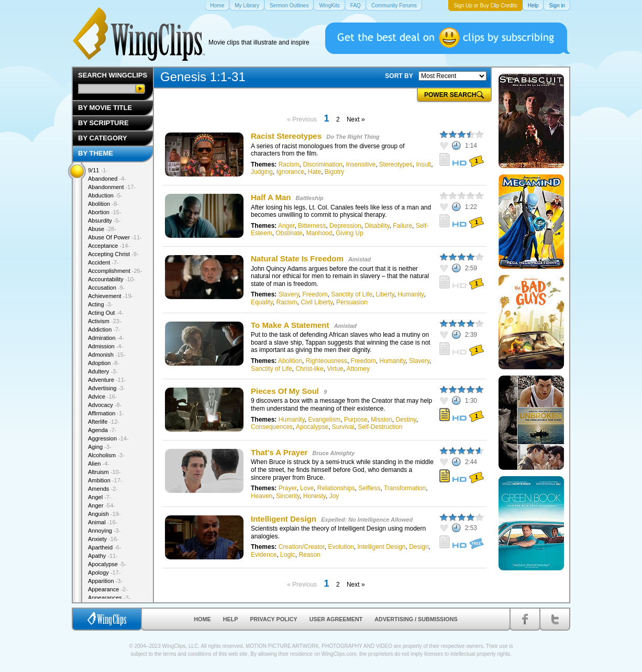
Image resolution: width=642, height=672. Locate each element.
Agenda (102, 430)
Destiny (406, 420)
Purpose (356, 420)
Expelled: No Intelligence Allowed (367, 520)
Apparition (105, 581)
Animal (103, 522)
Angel (100, 497)
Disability (377, 226)
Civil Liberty (317, 302)
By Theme (96, 153)
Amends (103, 489)
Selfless (369, 488)
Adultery (103, 371)
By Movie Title (105, 108)
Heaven (262, 496)
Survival (343, 427)
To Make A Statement (290, 325)
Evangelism (324, 420)
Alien (99, 464)
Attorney (358, 369)
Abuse (102, 229)
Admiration (106, 338)
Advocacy (105, 405)
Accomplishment (115, 271)
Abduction (105, 195)
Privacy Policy (274, 619)
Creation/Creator (302, 547)
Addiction (104, 329)
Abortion (105, 212)
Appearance (108, 589)
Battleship (310, 198)
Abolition (290, 361)
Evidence (264, 555)
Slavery (289, 294)
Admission (106, 346)
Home (202, 619)
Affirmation (106, 413)
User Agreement (336, 619)
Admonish (107, 355)
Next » (356, 119)
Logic (288, 555)
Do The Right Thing (353, 137)
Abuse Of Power (115, 237)
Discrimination (322, 164)
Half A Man (271, 197)
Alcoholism (106, 455)
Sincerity (288, 496)
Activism (105, 321)
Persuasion (352, 302)
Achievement (110, 296)
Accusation (106, 288)
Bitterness (312, 226)
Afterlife (104, 422)
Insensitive (361, 164)
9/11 (98, 170)
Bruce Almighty (334, 453)
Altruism (104, 472)
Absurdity (104, 221)
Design (419, 547)
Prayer (288, 488)
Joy (334, 496)
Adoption (104, 363)
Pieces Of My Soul (285, 391)
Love (307, 488)
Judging (262, 172)
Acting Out (106, 313)
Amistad (359, 259)
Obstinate (289, 233)
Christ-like (309, 369)
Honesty (314, 496)
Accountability (112, 279)
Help (231, 619)
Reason (309, 555)
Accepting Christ (113, 254)
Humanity (411, 294)
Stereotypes (396, 164)
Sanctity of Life (352, 294)
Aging (100, 447)
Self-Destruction (380, 427)
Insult (424, 164)
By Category (103, 138)
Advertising (107, 388)
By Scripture (103, 123)
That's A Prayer (279, 452)
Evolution (341, 547)
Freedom (315, 294)
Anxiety (103, 539)
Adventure (107, 380)
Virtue (335, 369)
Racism (289, 164)
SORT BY (399, 76)
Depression (345, 226)
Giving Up (350, 233)
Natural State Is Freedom (297, 258)
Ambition (105, 480)
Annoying (104, 531)
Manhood (319, 233)
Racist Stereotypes (286, 136)
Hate (314, 172)
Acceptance (109, 246)
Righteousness (326, 361)
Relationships (336, 488)
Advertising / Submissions (416, 619)
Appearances (109, 598)
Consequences (272, 427)
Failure (402, 226)
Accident (103, 262)
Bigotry (334, 172)
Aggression (108, 438)
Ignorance (290, 172)
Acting (100, 304)
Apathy (103, 556)
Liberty (385, 294)
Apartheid (105, 547)
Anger (286, 226)
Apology (104, 572)
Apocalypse (312, 427)
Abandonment (112, 187)
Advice (103, 396)
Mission (381, 420)
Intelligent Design (284, 519)
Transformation (405, 488)
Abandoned (107, 179)
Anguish (104, 514)
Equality (262, 302)
